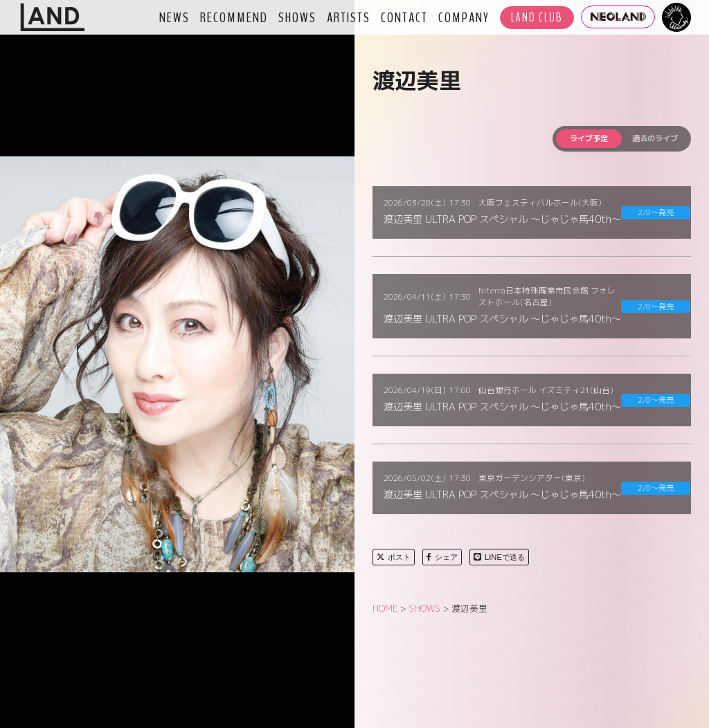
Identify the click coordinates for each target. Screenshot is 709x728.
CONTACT (404, 17)
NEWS (174, 17)
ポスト (394, 557)
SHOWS (297, 17)
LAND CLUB (537, 18)
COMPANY (464, 17)
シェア (442, 557)
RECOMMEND (234, 17)
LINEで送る (499, 557)
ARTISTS (349, 17)
